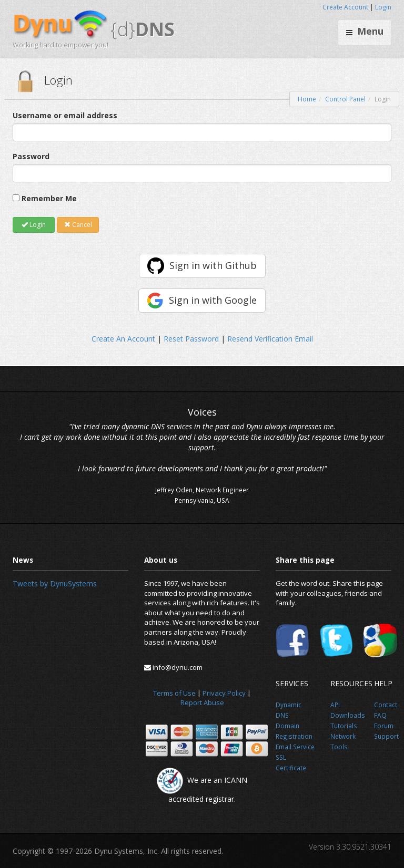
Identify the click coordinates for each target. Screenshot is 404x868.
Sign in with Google (213, 300)
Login (383, 7)
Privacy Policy (224, 693)
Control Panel (345, 99)
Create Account (345, 7)
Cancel (78, 225)
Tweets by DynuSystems (55, 583)
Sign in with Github (213, 265)
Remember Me (49, 198)
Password (31, 156)
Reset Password (191, 339)
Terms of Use (174, 693)
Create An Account (123, 339)
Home (307, 99)
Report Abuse (202, 702)
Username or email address (65, 115)
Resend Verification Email (270, 339)
